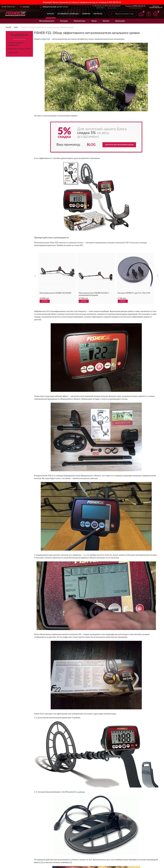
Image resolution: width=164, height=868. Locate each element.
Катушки (64, 21)
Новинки (86, 14)
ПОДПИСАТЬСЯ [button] (103, 711)
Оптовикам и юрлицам (68, 14)
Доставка (74, 737)
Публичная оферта (106, 744)
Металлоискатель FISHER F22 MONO (55, 224)
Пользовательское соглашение (110, 747)
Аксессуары (120, 21)
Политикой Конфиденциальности (82, 716)
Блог (130, 737)
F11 (42, 325)
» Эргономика (13, 52)
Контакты (98, 14)
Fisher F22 (46, 39)
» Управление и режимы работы (19, 49)
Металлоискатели (47, 21)
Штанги (106, 21)
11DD (44, 355)
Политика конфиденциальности (140, 744)
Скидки (131, 740)
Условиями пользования (102, 716)
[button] (135, 8)
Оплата (73, 740)
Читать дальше (26, 676)
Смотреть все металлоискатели (119, 145)
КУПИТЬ (45, 233)
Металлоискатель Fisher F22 (46, 589)
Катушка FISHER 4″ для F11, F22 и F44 (134, 224)
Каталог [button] (51, 14)
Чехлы (94, 21)
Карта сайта (103, 740)
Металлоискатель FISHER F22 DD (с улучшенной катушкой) (94, 226)
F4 (71, 325)
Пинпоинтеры (80, 21)
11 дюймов (80, 315)
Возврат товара (76, 744)
